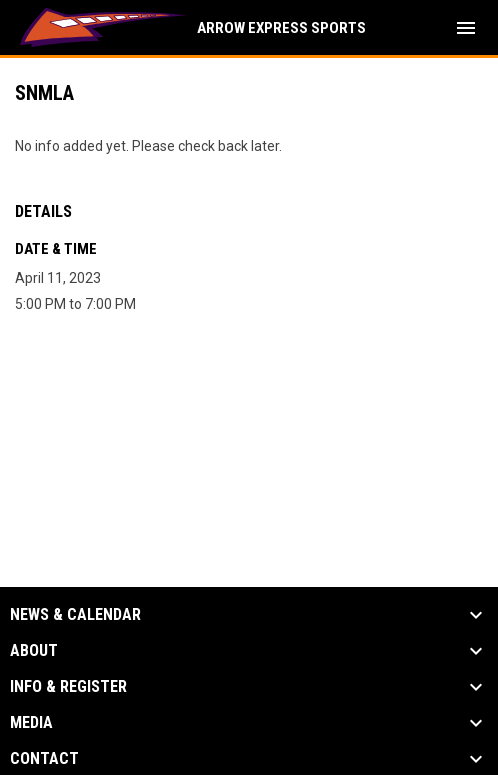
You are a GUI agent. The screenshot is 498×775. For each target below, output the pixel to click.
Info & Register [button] (68, 687)
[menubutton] (466, 28)
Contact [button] (44, 759)
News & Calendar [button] (75, 615)
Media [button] (31, 723)
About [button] (34, 651)
